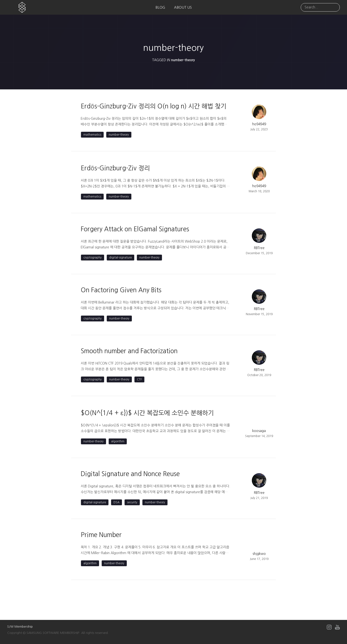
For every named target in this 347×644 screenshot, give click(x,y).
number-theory (119, 135)
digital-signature (120, 258)
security (132, 502)
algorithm (118, 441)
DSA (117, 502)
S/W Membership (20, 627)
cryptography (93, 258)
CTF (139, 379)
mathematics (92, 135)
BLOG (160, 7)
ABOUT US (183, 7)
